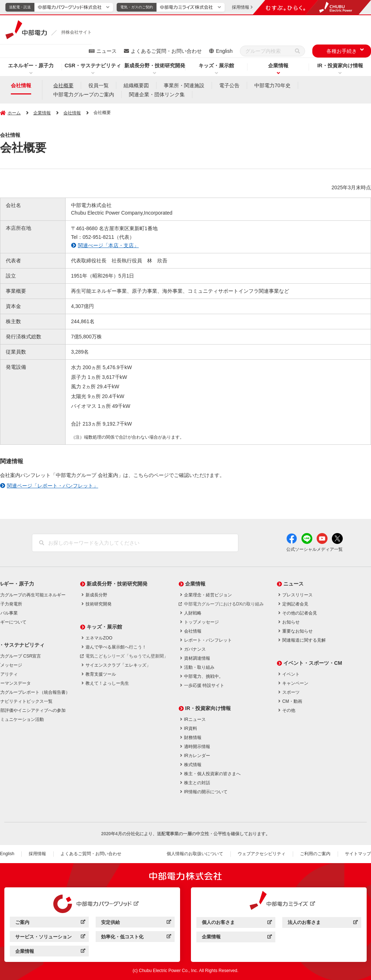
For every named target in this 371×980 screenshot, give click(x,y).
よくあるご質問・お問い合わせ (166, 51)
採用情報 (37, 854)
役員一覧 (99, 85)
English (224, 51)
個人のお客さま (218, 922)
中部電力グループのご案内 (84, 94)
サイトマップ (358, 854)
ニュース (107, 51)
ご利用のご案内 (315, 854)
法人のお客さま (304, 922)
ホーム (14, 113)
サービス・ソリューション (43, 937)
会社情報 (21, 85)
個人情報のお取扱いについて (195, 854)
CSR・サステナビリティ (93, 66)
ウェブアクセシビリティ (262, 854)
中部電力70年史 (272, 85)
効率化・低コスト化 (122, 937)
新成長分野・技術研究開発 (155, 66)
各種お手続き (342, 51)
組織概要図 (136, 85)
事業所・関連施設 (184, 85)
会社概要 (63, 85)
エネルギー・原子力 (31, 66)
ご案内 (22, 922)
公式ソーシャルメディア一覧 (314, 549)
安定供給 (111, 922)
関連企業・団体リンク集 (157, 94)
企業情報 (278, 66)
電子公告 (229, 85)
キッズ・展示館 (216, 66)
